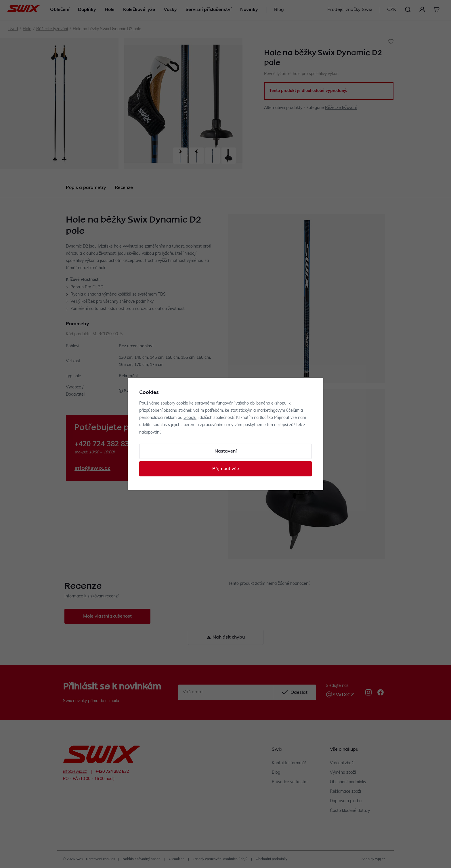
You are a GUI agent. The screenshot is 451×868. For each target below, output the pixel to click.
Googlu (190, 418)
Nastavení (226, 451)
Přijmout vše (226, 469)
